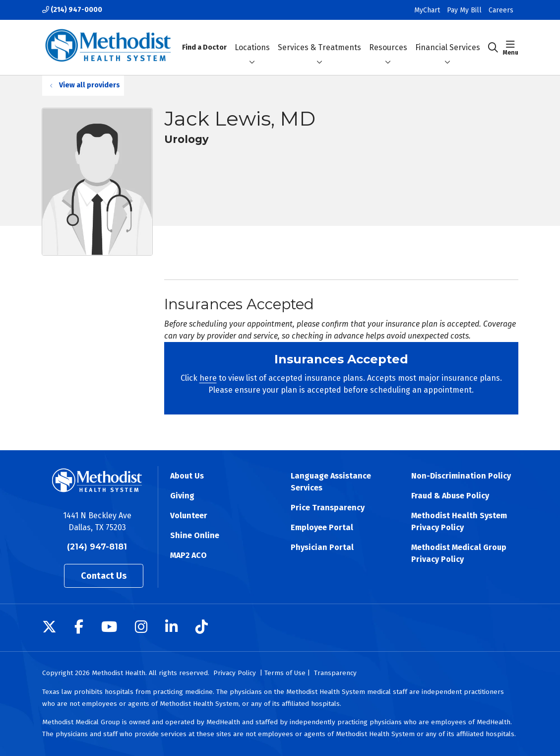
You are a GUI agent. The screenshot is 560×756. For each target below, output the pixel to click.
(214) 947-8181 (97, 547)
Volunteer (189, 515)
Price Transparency (328, 508)
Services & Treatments (319, 39)
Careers (501, 10)
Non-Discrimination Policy (461, 476)
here (208, 378)
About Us (187, 476)
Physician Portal (322, 547)
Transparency (335, 673)
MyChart (427, 10)
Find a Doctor (204, 39)
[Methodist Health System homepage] (108, 47)
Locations (252, 39)
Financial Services (448, 39)
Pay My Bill (464, 10)
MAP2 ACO (188, 555)
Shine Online (195, 535)
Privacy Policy (235, 673)
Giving (182, 496)
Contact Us (104, 576)
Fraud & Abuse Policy (450, 496)
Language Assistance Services (331, 482)
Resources (388, 39)
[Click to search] (493, 48)
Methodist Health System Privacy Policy (459, 521)
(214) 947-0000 (72, 10)
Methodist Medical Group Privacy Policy (459, 553)
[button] (511, 48)
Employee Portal (322, 527)
